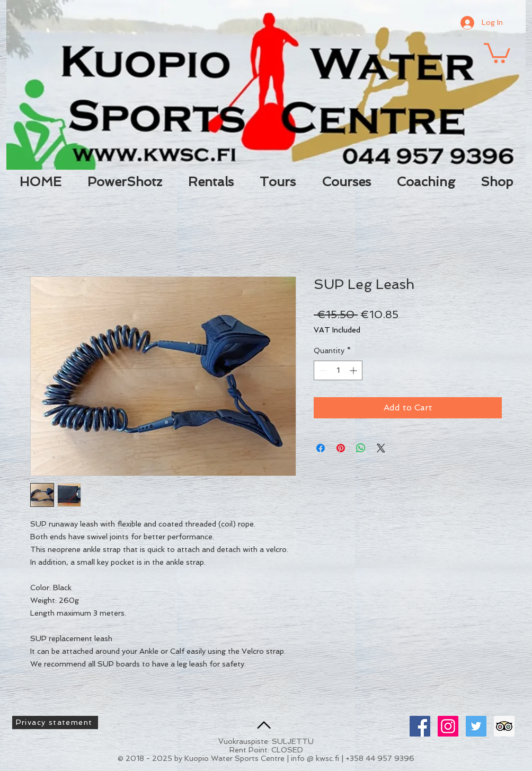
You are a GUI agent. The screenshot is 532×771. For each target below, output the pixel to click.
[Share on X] (381, 448)
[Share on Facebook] (321, 448)
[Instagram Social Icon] (448, 726)
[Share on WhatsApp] (361, 448)
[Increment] (354, 370)
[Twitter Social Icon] (476, 726)
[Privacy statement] (55, 722)
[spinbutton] (338, 370)
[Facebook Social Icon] (420, 726)
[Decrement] (322, 370)
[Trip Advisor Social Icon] (504, 726)
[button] (497, 52)
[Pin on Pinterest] (341, 448)
